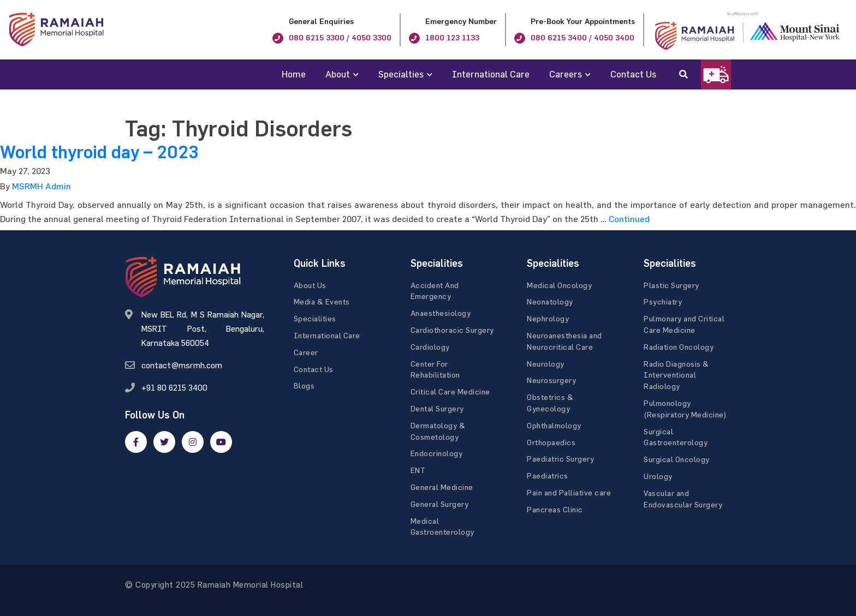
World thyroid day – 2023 (99, 152)
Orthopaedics (551, 442)
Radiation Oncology (679, 347)
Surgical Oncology (677, 459)
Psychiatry (663, 301)
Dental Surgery (437, 408)
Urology (658, 476)
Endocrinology (437, 453)
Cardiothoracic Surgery (452, 330)
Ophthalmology (554, 425)
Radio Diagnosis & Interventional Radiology (676, 375)
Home (294, 74)
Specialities (315, 318)
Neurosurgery (551, 380)
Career (306, 352)
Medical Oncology (559, 285)
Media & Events (322, 301)
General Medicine (442, 487)
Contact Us (633, 74)
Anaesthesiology (441, 313)
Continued (629, 219)
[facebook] (136, 442)
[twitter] (164, 442)
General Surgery (440, 504)
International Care (491, 74)
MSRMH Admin (41, 186)
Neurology (546, 364)
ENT (418, 470)
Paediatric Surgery (560, 459)
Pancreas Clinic (555, 509)
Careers (566, 74)
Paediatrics (548, 476)
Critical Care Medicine (450, 391)
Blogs (304, 385)
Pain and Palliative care (569, 492)
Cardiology (430, 347)
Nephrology (548, 318)
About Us (310, 285)
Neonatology (550, 301)
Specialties (401, 74)
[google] (193, 442)
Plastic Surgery (671, 285)
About (338, 74)
